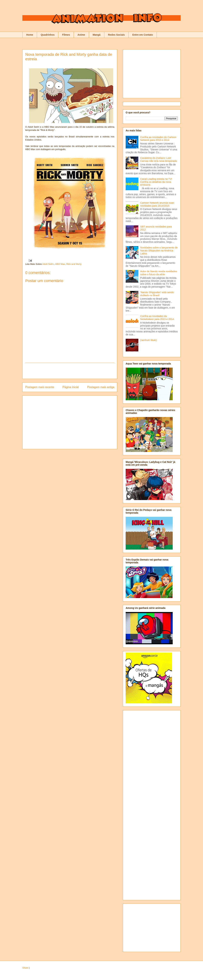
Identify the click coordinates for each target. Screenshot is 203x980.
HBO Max (60, 264)
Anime (81, 35)
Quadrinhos (48, 35)
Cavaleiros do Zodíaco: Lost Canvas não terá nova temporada (159, 159)
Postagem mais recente (40, 387)
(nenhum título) (149, 340)
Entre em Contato (143, 35)
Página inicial (71, 387)
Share (25, 968)
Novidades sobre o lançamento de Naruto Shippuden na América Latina (159, 251)
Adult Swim (48, 264)
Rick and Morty (74, 264)
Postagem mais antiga (101, 387)
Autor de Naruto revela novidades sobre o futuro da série (159, 273)
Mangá (97, 35)
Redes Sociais (116, 35)
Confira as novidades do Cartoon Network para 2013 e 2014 (158, 139)
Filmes (66, 35)
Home (30, 35)
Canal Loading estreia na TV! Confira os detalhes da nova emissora (156, 182)
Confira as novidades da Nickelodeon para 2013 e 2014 (157, 318)
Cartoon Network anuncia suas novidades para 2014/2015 (157, 204)
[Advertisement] (70, 371)
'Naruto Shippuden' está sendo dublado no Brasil (157, 294)
